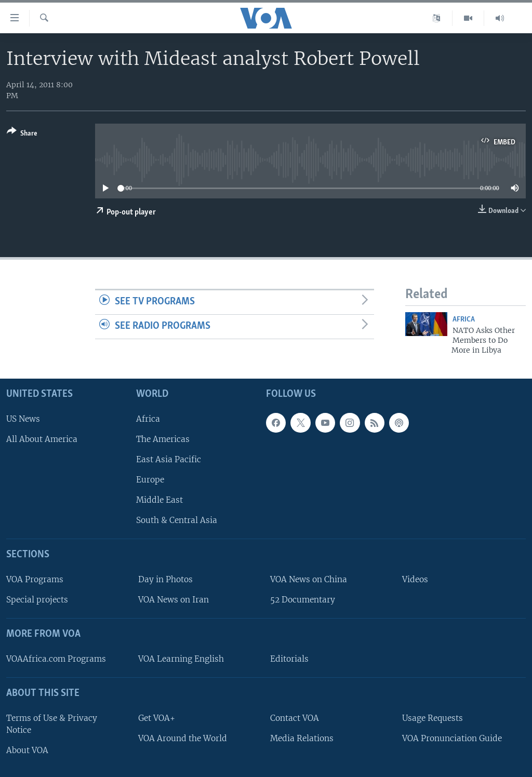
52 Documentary (303, 600)
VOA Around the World (183, 738)
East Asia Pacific (169, 459)
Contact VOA (295, 718)
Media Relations (302, 738)
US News (23, 419)
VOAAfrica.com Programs (56, 659)
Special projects (37, 600)
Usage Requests (433, 718)
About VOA (27, 750)
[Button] (22, 134)
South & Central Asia (177, 520)
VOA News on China (309, 579)
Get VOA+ (157, 718)
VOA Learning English (181, 659)
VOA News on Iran (174, 600)
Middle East (159, 500)
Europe (150, 480)
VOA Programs (35, 579)
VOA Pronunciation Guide (452, 738)
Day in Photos (165, 579)
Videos (415, 579)
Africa (464, 320)
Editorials (289, 659)
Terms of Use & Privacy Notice (52, 724)
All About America (42, 439)
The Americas (163, 439)
